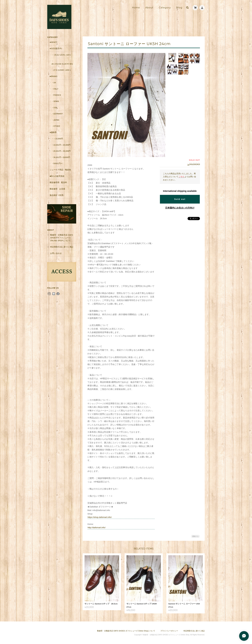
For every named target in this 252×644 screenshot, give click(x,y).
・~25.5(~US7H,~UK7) (61, 55)
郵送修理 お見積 (57, 189)
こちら (181, 177)
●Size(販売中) (56, 48)
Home (136, 8)
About (149, 8)
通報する (195, 536)
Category (165, 8)
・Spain (55, 101)
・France (56, 95)
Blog (179, 8)
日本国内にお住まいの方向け (180, 208)
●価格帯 (53, 132)
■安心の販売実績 (57, 176)
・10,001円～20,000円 (61, 145)
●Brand (54, 76)
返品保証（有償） (57, 195)
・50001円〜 (57, 163)
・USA (54, 107)
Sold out (180, 199)
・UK (54, 83)
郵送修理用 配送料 (58, 182)
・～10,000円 (57, 139)
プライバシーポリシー (169, 631)
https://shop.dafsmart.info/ (100, 517)
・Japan (55, 120)
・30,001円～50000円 (61, 157)
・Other (56, 126)
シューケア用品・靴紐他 (60, 170)
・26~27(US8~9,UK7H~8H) (62, 62)
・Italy (55, 89)
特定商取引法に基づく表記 (62, 247)
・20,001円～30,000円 (61, 151)
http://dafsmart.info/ (97, 527)
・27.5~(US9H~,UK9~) (61, 70)
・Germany (57, 114)
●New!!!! (53, 42)
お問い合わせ (56, 253)
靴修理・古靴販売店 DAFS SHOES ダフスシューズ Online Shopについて (62, 238)
